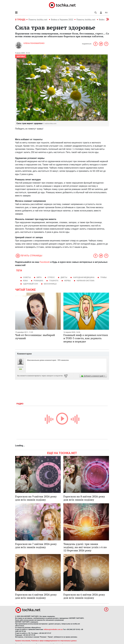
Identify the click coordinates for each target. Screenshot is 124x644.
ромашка (38, 281)
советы (27, 277)
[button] (101, 13)
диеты (64, 277)
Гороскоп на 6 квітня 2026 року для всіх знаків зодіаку (36, 596)
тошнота (54, 281)
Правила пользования (23, 641)
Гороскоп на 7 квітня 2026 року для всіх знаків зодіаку (36, 546)
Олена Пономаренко (34, 43)
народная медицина (84, 277)
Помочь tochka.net (38, 20)
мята (39, 277)
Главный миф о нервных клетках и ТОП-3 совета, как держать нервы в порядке (86, 338)
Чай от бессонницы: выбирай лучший (35, 337)
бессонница (50, 284)
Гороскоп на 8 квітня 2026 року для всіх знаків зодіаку (84, 498)
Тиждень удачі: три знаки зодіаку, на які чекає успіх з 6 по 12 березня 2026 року (85, 547)
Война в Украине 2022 (62, 20)
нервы (67, 281)
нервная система (86, 281)
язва (25, 281)
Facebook (45, 262)
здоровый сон (30, 284)
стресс (51, 277)
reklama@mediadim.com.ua (53, 629)
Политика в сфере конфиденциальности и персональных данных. (54, 641)
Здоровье (21, 56)
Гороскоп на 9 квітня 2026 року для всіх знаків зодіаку (36, 498)
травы (103, 277)
